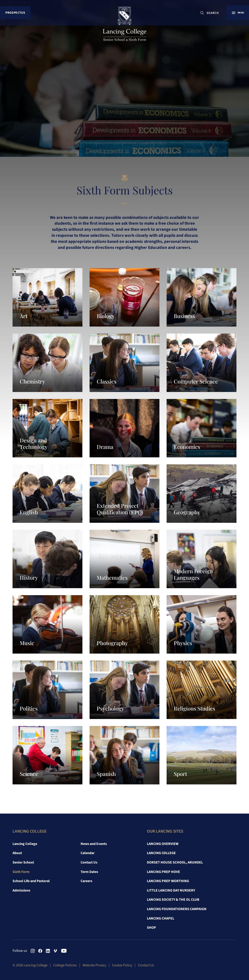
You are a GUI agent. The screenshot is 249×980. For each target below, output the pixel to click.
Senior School (23, 862)
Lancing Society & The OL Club (173, 900)
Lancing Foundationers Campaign (177, 909)
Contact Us (89, 862)
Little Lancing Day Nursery (171, 890)
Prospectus (15, 13)
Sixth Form (21, 872)
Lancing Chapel (161, 918)
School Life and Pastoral (31, 881)
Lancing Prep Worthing (168, 881)
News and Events (94, 844)
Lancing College (25, 844)
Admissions (21, 890)
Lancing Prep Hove (163, 872)
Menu (239, 13)
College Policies (65, 965)
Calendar (88, 853)
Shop (151, 928)
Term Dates (89, 872)
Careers (86, 881)
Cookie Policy (122, 965)
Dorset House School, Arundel (175, 862)
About (17, 853)
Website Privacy (94, 965)
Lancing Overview (163, 844)
